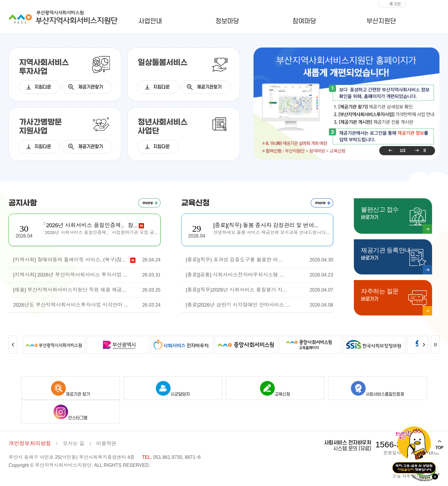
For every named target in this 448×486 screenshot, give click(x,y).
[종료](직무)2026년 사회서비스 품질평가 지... (259, 290)
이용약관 (106, 440)
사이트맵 (426, 22)
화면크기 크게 (435, 4)
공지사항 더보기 (149, 203)
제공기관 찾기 (71, 385)
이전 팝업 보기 (390, 150)
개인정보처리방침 (30, 439)
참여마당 (304, 21)
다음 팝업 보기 (416, 150)
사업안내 (150, 21)
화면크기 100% (423, 4)
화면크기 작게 (411, 4)
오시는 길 (74, 440)
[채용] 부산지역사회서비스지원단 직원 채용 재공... (87, 290)
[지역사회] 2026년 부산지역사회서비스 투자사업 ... (87, 275)
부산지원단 (381, 21)
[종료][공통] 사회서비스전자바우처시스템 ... (259, 275)
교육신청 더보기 (322, 203)
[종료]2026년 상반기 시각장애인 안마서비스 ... (259, 305)
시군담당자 (173, 385)
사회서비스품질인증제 (377, 385)
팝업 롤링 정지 (425, 150)
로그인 (395, 4)
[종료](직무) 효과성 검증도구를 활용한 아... (259, 260)
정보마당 (227, 21)
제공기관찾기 (91, 87)
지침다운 (43, 87)
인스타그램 (70, 408)
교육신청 (275, 385)
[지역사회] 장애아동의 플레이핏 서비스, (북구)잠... (87, 260)
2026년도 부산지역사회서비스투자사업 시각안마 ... (87, 305)
